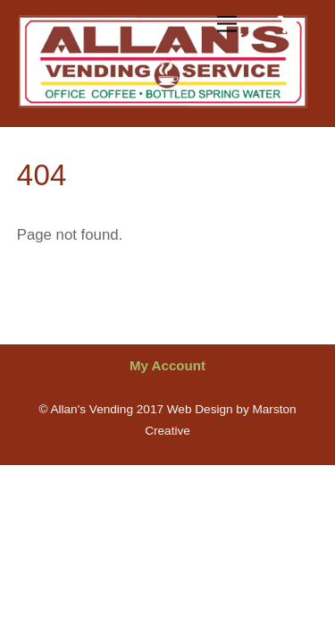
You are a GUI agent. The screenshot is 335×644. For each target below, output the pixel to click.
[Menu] (227, 25)
